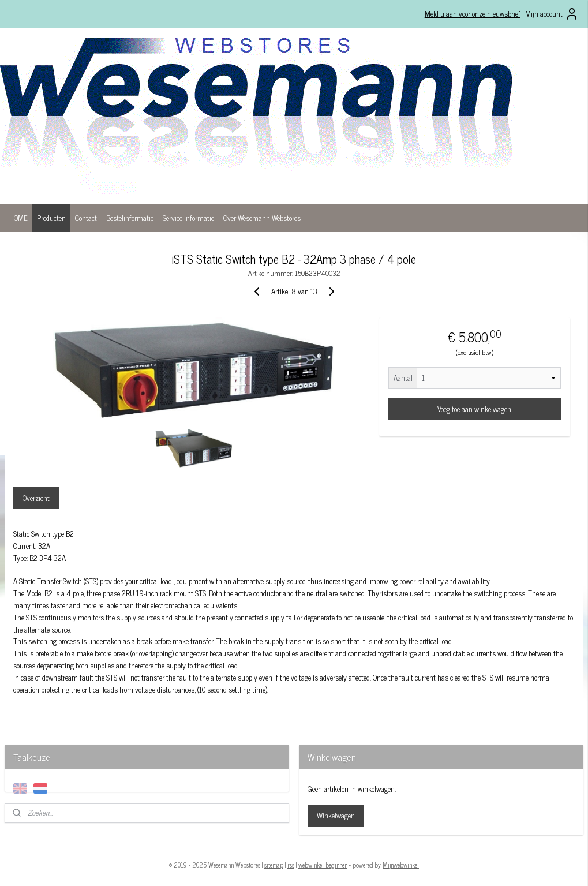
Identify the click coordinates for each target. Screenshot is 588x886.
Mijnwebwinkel (401, 865)
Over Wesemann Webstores (262, 218)
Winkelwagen (336, 815)
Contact (86, 218)
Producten (51, 218)
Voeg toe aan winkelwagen (474, 409)
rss (291, 865)
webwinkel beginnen (323, 865)
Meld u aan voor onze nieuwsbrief (473, 14)
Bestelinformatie (130, 218)
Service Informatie (188, 218)
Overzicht (36, 498)
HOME (18, 218)
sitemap (274, 865)
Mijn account (552, 14)
